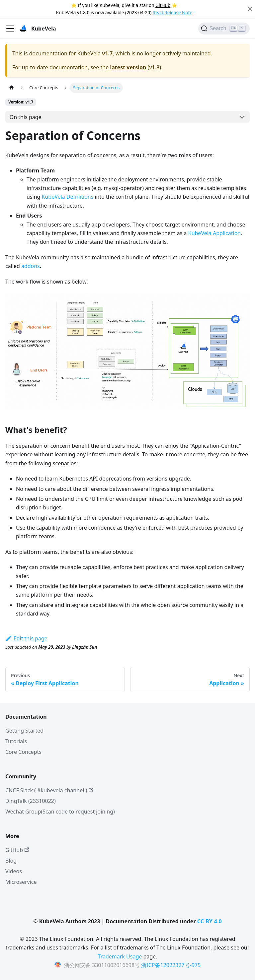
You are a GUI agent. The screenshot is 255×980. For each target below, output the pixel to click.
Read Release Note (172, 12)
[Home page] (12, 88)
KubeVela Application (215, 233)
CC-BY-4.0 (210, 921)
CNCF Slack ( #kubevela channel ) (49, 790)
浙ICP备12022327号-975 (171, 965)
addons (31, 266)
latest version (128, 67)
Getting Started (24, 731)
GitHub (163, 5)
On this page (26, 117)
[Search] (224, 29)
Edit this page (26, 638)
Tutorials (16, 741)
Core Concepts (23, 752)
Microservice (21, 882)
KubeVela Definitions (68, 197)
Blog (11, 861)
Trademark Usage (120, 956)
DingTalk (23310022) (31, 801)
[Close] (250, 9)
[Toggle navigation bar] (10, 29)
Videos (14, 871)
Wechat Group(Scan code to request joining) (60, 812)
